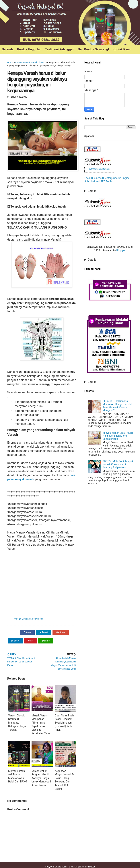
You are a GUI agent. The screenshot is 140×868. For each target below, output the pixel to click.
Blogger (121, 250)
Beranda (8, 49)
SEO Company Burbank (99, 169)
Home (10, 63)
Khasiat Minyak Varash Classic (30, 63)
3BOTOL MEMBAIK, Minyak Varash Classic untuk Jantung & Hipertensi (118, 464)
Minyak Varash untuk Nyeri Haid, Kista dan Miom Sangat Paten (118, 436)
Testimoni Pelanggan (60, 49)
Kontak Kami (122, 49)
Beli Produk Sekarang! (93, 49)
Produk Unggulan (29, 49)
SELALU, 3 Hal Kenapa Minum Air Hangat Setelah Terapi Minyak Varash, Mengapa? (117, 406)
